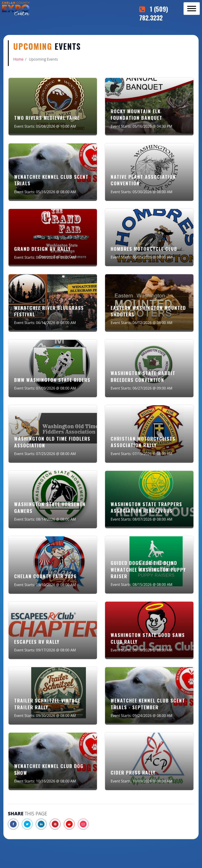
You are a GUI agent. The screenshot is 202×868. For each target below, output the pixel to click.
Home (18, 59)
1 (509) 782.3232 (154, 13)
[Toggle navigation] (192, 9)
